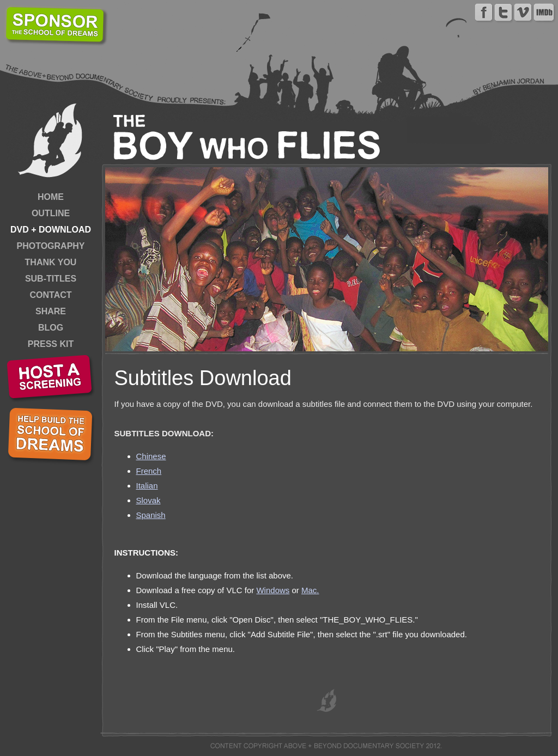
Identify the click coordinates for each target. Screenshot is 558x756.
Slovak (148, 500)
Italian (147, 486)
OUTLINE (51, 213)
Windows (273, 590)
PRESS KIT (51, 344)
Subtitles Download (203, 378)
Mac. (310, 590)
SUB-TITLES (51, 279)
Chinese (151, 456)
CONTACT (50, 295)
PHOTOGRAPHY (50, 246)
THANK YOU (51, 262)
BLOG (51, 328)
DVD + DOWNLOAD (51, 230)
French (149, 471)
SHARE (51, 311)
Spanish (151, 515)
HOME (51, 197)
